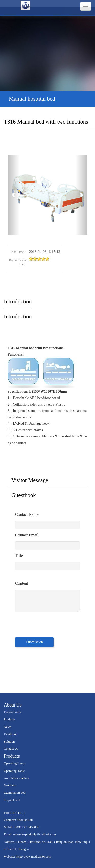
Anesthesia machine (17, 778)
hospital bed (12, 800)
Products (9, 719)
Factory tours (12, 712)
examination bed (15, 793)
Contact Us (11, 749)
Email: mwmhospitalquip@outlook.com (30, 834)
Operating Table (14, 771)
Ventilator (10, 785)
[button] (14, 195)
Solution (9, 742)
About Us (13, 705)
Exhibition (11, 734)
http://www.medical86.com (34, 857)
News (7, 727)
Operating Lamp (14, 763)
